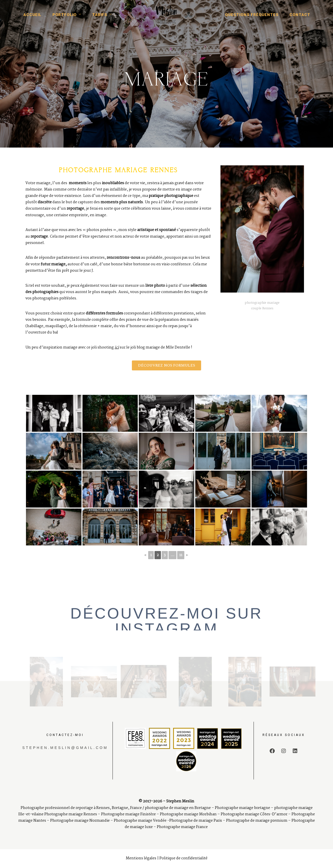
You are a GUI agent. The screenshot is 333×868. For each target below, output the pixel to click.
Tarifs (100, 15)
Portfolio (65, 15)
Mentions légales (141, 858)
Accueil (32, 15)
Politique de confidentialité (183, 858)
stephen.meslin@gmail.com (65, 748)
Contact (300, 15)
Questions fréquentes (252, 15)
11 (181, 555)
